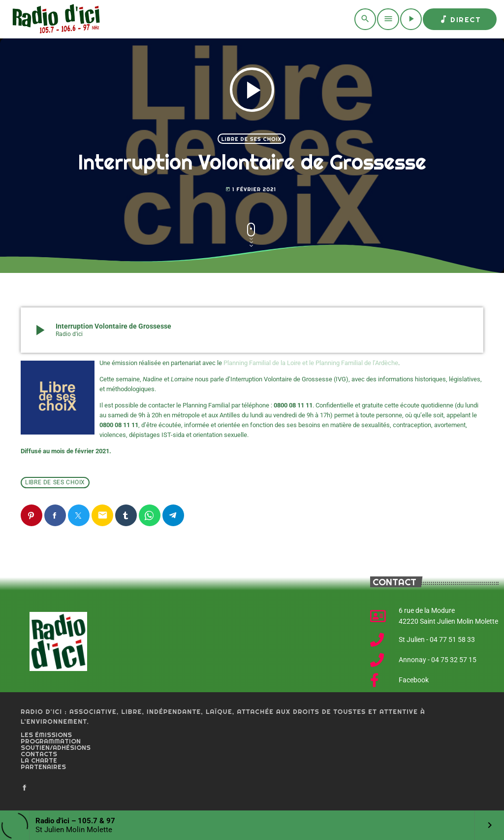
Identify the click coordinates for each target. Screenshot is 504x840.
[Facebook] (25, 788)
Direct (460, 19)
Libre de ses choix (252, 139)
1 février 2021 (251, 189)
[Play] (411, 19)
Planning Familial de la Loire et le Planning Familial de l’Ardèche (311, 363)
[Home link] (54, 19)
